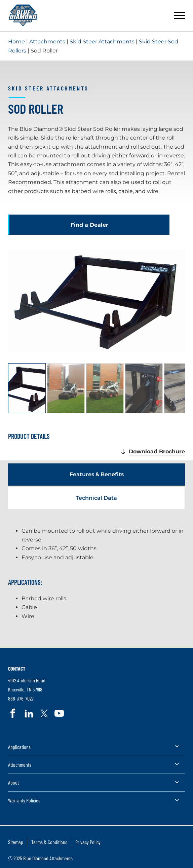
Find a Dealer (89, 225)
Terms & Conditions (49, 842)
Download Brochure (157, 452)
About (13, 782)
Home (16, 42)
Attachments (47, 42)
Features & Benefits (97, 474)
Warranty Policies (24, 800)
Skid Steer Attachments (102, 42)
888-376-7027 (21, 699)
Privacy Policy (88, 842)
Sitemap (16, 842)
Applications (19, 747)
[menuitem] (96, 749)
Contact (17, 668)
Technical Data (96, 498)
